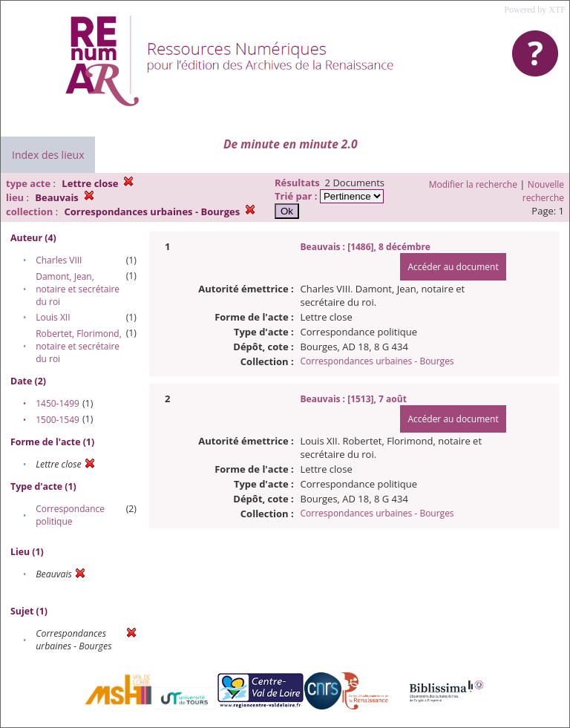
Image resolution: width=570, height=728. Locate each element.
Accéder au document (453, 267)
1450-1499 (58, 403)
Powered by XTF (535, 10)
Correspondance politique (70, 515)
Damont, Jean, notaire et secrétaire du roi (78, 289)
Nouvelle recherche (543, 191)
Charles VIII (59, 260)
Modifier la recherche (473, 184)
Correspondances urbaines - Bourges (377, 361)
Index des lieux (48, 155)
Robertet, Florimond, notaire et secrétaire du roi (79, 346)
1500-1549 (58, 420)
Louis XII (53, 317)
